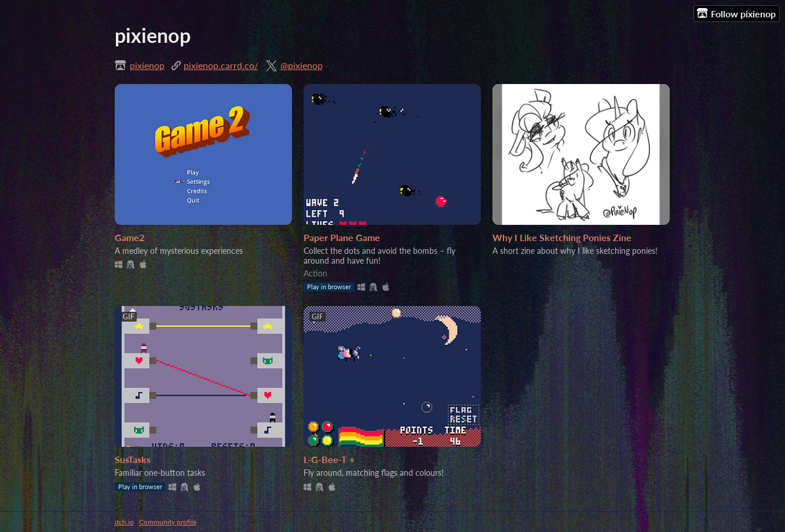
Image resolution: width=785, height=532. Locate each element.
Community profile (168, 522)
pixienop (147, 65)
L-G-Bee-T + (329, 459)
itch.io (124, 522)
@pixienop (302, 65)
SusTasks (133, 459)
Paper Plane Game (342, 237)
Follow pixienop (736, 13)
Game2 (129, 237)
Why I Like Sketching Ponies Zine (562, 237)
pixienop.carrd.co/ (221, 65)
